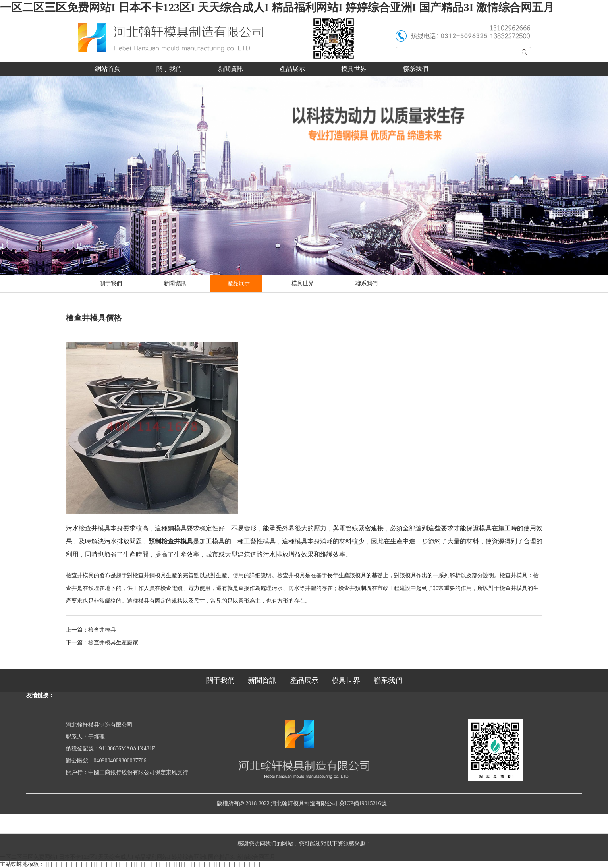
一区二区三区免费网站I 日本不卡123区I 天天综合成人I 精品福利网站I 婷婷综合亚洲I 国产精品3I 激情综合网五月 (277, 7)
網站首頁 (108, 69)
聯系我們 (415, 69)
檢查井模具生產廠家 (113, 643)
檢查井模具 (102, 630)
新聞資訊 (231, 69)
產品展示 (292, 69)
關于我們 (169, 69)
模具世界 (354, 69)
